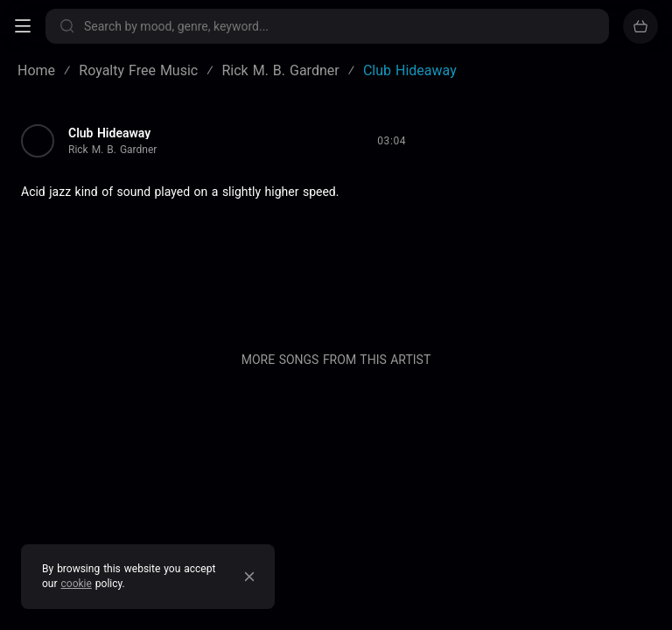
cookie (77, 584)
